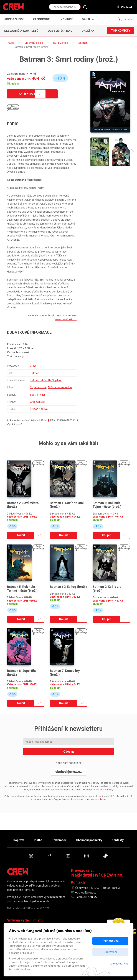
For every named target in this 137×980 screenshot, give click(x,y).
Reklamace (59, 840)
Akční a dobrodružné (60, 387)
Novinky (67, 19)
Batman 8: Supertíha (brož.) (22, 667)
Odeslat (69, 746)
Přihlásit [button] (124, 7)
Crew (33, 366)
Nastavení (110, 952)
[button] (87, 19)
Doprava (18, 840)
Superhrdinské (38, 387)
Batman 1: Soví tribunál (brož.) (67, 502)
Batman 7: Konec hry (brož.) (65, 667)
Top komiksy (121, 31)
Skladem (13, 83)
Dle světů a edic (60, 31)
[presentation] (133, 152)
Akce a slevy (14, 19)
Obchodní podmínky (90, 840)
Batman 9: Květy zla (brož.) (107, 585)
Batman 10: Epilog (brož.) (68, 583)
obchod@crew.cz (68, 766)
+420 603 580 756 (87, 897)
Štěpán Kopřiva (39, 408)
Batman (35, 373)
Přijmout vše (110, 941)
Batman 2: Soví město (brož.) (23, 502)
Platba (38, 840)
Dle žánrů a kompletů (21, 31)
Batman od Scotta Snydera (46, 380)
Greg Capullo (37, 401)
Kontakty (119, 840)
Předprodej (42, 19)
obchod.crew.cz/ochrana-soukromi (88, 794)
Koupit (27, 94)
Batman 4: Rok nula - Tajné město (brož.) (108, 502)
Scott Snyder (38, 394)
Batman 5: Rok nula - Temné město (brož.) (22, 585)
